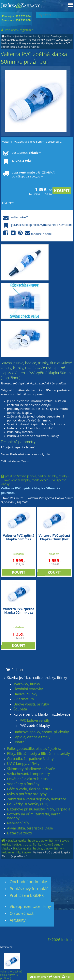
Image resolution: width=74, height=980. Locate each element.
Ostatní (19, 742)
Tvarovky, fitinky (27, 684)
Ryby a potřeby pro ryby (27, 794)
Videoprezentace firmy (30, 906)
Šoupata (20, 709)
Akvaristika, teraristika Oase (30, 828)
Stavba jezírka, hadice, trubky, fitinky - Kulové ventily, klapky (35, 38)
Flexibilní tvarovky (28, 689)
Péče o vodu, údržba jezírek (30, 789)
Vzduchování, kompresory (29, 774)
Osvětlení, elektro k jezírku (29, 779)
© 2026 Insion (60, 940)
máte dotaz (41, 977)
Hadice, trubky (25, 694)
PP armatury (24, 699)
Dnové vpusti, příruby (31, 704)
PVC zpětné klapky (35, 726)
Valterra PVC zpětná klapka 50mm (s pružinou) (36, 45)
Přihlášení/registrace (17, 30)
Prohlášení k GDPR (27, 895)
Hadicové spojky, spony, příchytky (41, 732)
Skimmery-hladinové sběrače (31, 769)
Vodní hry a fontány (23, 784)
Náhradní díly (18, 823)
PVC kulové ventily (35, 721)
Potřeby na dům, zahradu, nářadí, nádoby (35, 816)
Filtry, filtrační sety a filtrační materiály (38, 754)
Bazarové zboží (19, 833)
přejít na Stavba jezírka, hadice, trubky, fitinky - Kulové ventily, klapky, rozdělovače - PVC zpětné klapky (35, 480)
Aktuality (18, 920)
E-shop (14, 670)
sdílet (56, 977)
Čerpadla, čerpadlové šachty (30, 759)
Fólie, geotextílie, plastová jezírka (34, 749)
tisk (68, 977)
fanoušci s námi (27, 233)
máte (15, 217)
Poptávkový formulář (29, 889)
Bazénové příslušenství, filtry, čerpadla (39, 809)
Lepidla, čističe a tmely (32, 737)
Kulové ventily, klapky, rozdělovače (42, 714)
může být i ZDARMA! (29, 174)
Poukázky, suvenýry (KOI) (28, 804)
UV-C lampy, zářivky (23, 764)
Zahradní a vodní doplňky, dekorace (37, 799)
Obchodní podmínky (28, 882)
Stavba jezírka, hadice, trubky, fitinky (28, 36)
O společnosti (22, 913)
